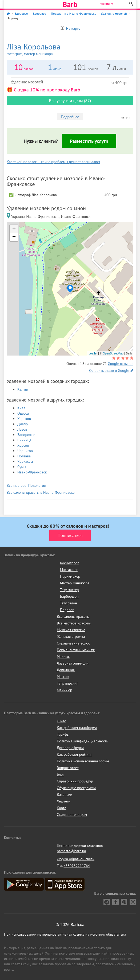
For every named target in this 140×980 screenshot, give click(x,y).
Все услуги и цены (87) (70, 101)
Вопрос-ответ (68, 768)
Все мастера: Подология (26, 485)
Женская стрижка (71, 636)
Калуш (23, 389)
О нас (61, 721)
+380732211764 (77, 866)
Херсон (23, 445)
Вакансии (65, 794)
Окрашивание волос (73, 643)
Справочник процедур (75, 781)
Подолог (67, 610)
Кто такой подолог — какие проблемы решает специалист (53, 162)
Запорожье (26, 435)
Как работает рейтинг (74, 754)
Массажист (69, 570)
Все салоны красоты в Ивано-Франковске (41, 492)
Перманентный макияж (76, 650)
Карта (61, 808)
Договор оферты (70, 748)
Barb (70, 5)
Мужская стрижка (71, 630)
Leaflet (93, 353)
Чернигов (25, 451)
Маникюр (65, 690)
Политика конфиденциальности (83, 741)
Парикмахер (70, 576)
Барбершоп (69, 596)
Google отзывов (121, 364)
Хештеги (64, 801)
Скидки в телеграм (72, 815)
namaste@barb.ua (71, 851)
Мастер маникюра (75, 583)
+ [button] (14, 229)
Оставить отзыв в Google (111, 371)
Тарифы (63, 734)
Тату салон (69, 603)
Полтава (24, 456)
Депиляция (66, 670)
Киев (21, 408)
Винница (24, 440)
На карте (70, 28)
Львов (22, 429)
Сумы (22, 467)
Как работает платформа (77, 728)
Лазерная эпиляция (73, 663)
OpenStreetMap (113, 353)
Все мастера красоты (74, 623)
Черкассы (25, 461)
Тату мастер (69, 590)
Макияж (63, 657)
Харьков (24, 419)
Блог (60, 774)
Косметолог (69, 563)
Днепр (23, 424)
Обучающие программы (76, 788)
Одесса (23, 413)
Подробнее (70, 117)
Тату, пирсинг (67, 683)
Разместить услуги (89, 141)
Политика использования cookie (83, 761)
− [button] (14, 237)
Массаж (63, 677)
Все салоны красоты (73, 616)
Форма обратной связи (76, 859)
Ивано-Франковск (32, 472)
